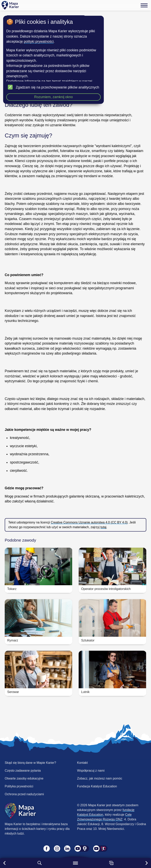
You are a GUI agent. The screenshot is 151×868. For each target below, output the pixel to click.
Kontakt (82, 763)
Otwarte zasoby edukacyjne (24, 778)
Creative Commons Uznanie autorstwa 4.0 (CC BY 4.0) (89, 522)
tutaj (103, 527)
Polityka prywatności (19, 786)
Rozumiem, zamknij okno (54, 97)
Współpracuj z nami (91, 771)
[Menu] (144, 5)
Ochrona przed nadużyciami (24, 794)
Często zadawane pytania (23, 771)
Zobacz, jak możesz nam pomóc (100, 778)
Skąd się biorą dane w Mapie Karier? (30, 763)
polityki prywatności (39, 41)
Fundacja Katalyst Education (97, 786)
